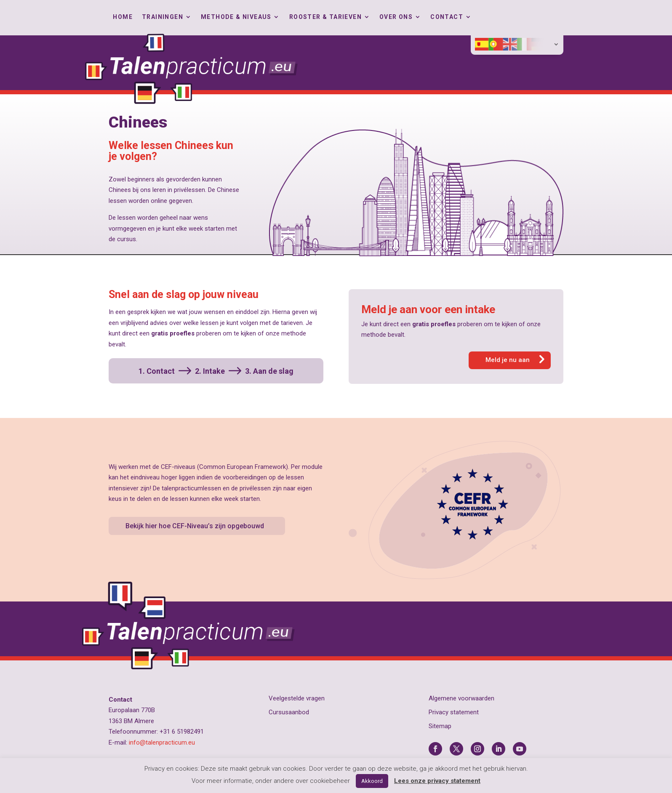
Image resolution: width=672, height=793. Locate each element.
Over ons (396, 17)
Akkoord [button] (372, 781)
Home (123, 17)
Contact (447, 17)
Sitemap (440, 726)
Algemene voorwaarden (461, 698)
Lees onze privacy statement (437, 781)
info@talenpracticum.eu (162, 742)
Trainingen (163, 17)
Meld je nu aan (508, 360)
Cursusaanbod (289, 712)
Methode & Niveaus (236, 17)
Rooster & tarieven (325, 17)
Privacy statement (454, 712)
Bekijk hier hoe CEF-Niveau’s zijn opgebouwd (195, 526)
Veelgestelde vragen (297, 698)
